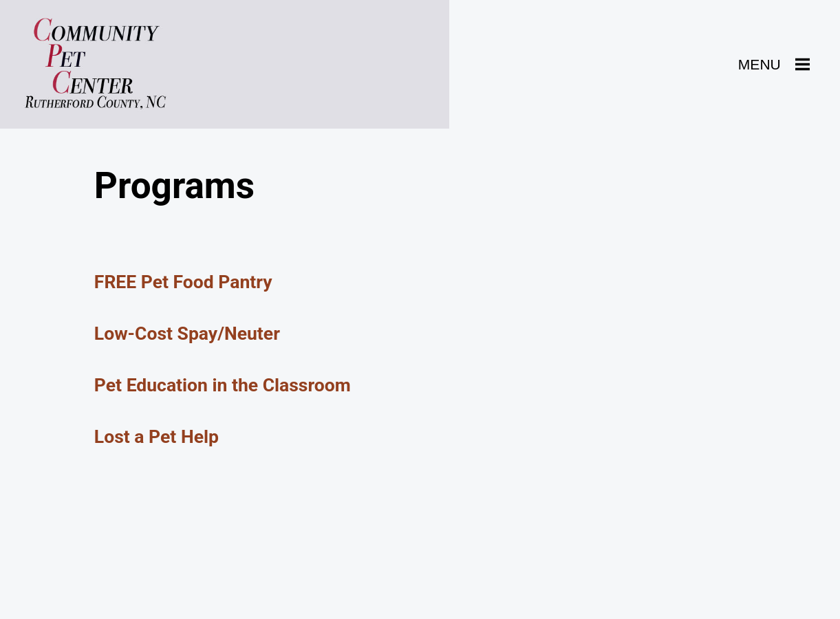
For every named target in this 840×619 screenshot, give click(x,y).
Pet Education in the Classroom (223, 385)
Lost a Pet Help (157, 436)
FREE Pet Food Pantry (183, 282)
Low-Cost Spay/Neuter (187, 333)
